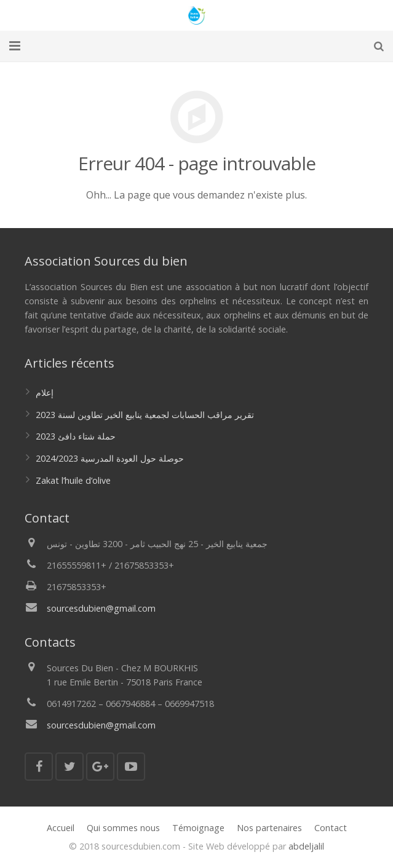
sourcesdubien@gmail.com (101, 608)
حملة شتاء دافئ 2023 (76, 436)
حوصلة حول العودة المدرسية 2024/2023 (110, 458)
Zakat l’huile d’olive (73, 480)
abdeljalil (306, 846)
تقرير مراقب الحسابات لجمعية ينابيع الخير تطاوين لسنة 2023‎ (145, 415)
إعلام (45, 393)
